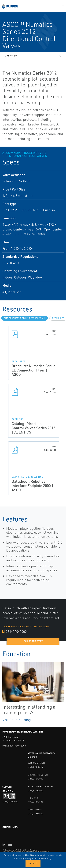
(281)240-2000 (18, 746)
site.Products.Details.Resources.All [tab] (25, 318)
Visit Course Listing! (17, 720)
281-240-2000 (15, 631)
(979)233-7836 (35, 802)
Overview (11, 56)
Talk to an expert (33, 641)
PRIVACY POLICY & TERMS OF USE (20, 850)
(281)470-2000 (35, 791)
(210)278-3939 (35, 814)
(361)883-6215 (35, 767)
